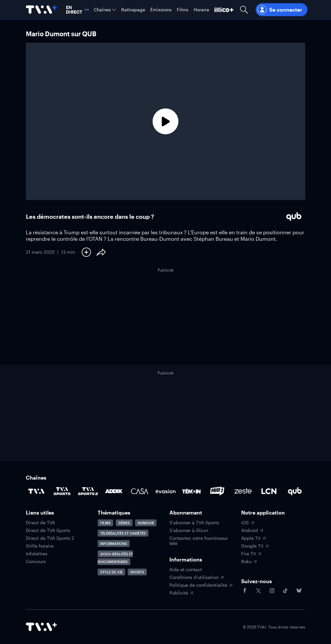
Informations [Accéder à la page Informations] (114, 544)
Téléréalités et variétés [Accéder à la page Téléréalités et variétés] (123, 533)
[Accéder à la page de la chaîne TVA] (36, 491)
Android (252, 530)
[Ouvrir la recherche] (244, 10)
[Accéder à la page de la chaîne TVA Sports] (62, 491)
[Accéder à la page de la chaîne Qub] (295, 491)
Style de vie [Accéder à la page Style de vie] (111, 572)
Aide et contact (186, 570)
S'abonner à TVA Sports (194, 523)
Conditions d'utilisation (197, 577)
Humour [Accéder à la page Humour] (146, 523)
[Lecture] (165, 121)
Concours (36, 561)
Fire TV (251, 554)
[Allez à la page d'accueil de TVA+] (41, 10)
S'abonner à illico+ (189, 530)
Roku (249, 561)
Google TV (255, 546)
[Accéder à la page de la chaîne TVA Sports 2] (88, 491)
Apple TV (253, 538)
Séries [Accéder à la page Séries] (124, 523)
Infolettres (37, 554)
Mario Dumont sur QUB (61, 34)
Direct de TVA (40, 523)
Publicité (181, 593)
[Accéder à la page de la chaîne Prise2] (217, 491)
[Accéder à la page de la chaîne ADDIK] (114, 491)
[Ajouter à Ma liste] (86, 252)
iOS (248, 523)
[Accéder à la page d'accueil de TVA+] (41, 627)
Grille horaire (40, 546)
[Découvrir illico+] (224, 10)
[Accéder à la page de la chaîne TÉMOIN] (191, 491)
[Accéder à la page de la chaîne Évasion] (165, 491)
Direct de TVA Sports (48, 530)
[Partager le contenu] (101, 252)
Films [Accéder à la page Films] (105, 523)
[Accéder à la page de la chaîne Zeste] (243, 491)
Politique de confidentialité (201, 585)
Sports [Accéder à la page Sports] (137, 572)
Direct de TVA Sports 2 (50, 538)
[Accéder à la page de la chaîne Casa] (140, 491)
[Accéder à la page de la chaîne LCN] (269, 491)
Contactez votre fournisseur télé (199, 541)
